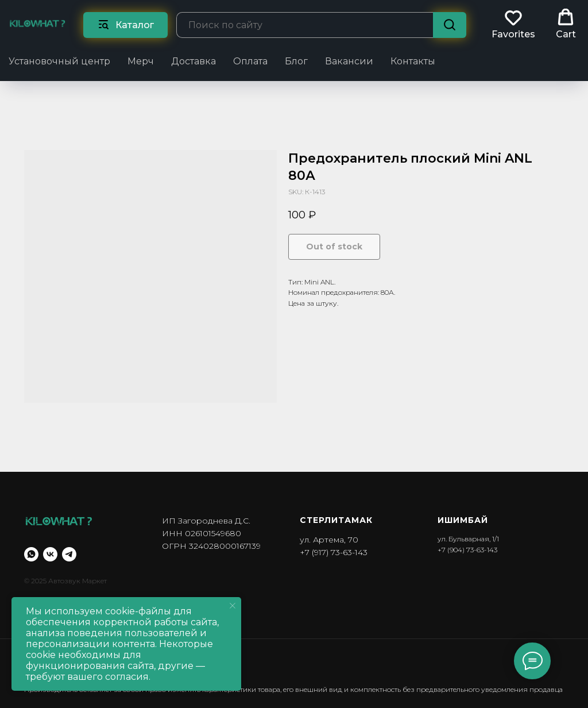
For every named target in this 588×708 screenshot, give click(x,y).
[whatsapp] (31, 554)
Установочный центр (59, 61)
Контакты (413, 61)
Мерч (141, 61)
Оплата (250, 61)
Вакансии (349, 61)
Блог (296, 61)
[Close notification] (233, 606)
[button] (513, 24)
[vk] (50, 554)
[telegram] (69, 554)
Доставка (194, 61)
